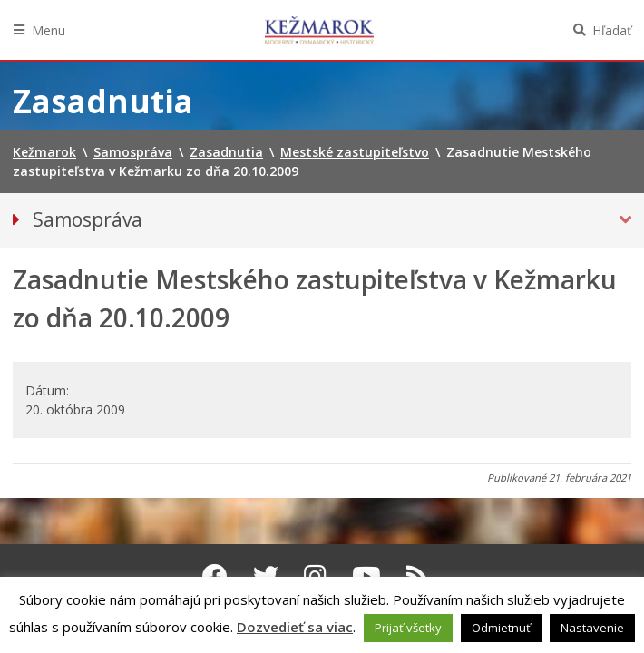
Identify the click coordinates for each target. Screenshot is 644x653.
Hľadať (612, 30)
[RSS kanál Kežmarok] (418, 576)
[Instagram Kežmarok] (315, 576)
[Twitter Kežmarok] (266, 576)
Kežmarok (319, 30)
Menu (49, 30)
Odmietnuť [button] (501, 628)
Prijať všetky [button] (408, 628)
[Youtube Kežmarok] (366, 576)
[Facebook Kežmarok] (215, 576)
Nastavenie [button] (592, 628)
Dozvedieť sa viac (295, 627)
